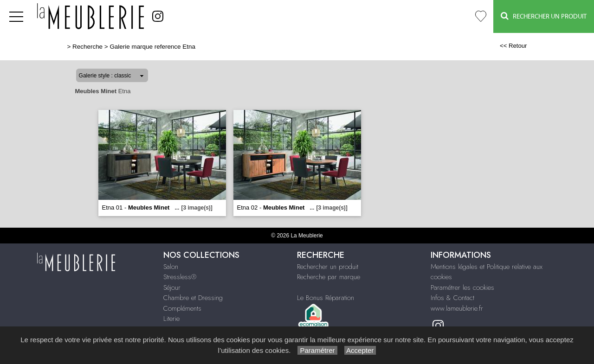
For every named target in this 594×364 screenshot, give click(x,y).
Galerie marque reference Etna (152, 47)
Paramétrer (317, 350)
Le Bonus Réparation (326, 298)
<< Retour (513, 46)
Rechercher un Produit (544, 16)
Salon (171, 267)
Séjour (172, 287)
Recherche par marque (329, 277)
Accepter (360, 350)
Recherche (87, 47)
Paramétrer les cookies (462, 287)
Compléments (182, 308)
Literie (171, 319)
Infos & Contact (452, 298)
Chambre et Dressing (193, 298)
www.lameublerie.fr (457, 308)
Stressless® (180, 277)
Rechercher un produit (328, 267)
